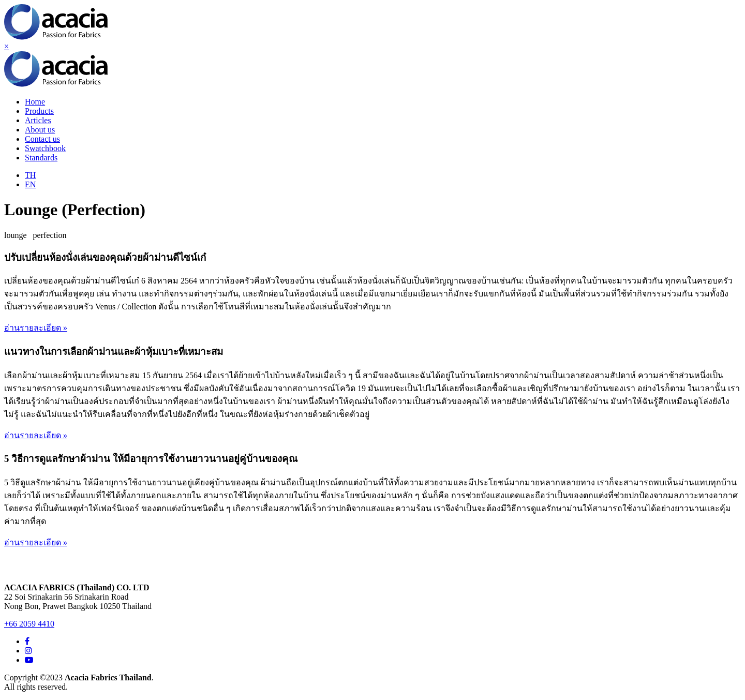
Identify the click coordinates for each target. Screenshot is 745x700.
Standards (41, 158)
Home (35, 102)
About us (40, 130)
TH (30, 175)
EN (30, 184)
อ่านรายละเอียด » (36, 328)
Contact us (42, 139)
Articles (38, 120)
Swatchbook (45, 148)
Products (39, 111)
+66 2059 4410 (29, 624)
